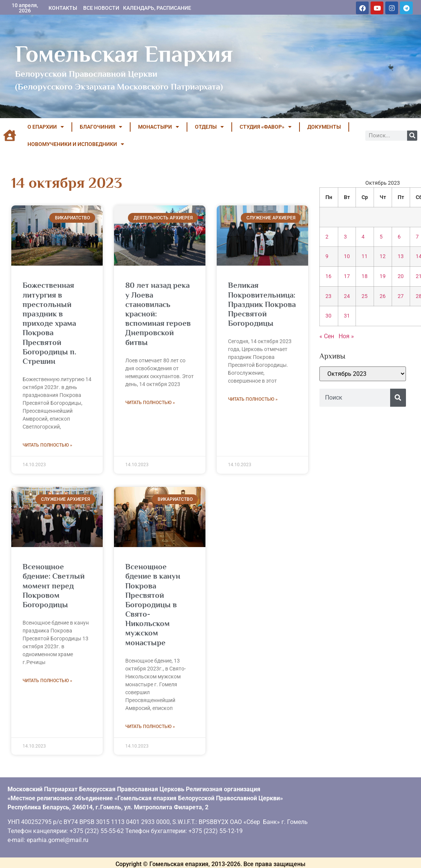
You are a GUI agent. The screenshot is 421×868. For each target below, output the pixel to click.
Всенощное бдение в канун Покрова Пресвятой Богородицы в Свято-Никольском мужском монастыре (153, 605)
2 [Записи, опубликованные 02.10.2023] (327, 237)
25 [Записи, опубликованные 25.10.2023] (365, 296)
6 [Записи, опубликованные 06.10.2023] (399, 237)
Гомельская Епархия (124, 54)
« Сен (327, 336)
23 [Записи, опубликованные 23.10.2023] (328, 296)
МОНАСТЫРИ (159, 127)
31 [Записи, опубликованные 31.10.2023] (347, 316)
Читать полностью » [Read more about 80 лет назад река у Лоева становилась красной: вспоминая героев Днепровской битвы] (150, 403)
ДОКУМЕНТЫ (324, 127)
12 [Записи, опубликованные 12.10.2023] (383, 256)
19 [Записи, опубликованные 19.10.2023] (383, 276)
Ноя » (346, 336)
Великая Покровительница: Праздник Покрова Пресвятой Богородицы (262, 304)
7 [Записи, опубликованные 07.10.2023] (417, 237)
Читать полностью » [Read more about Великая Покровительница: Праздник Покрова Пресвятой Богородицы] (253, 399)
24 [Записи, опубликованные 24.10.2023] (347, 296)
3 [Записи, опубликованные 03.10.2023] (345, 237)
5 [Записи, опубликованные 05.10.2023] (381, 237)
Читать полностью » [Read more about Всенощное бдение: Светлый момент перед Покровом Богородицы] (47, 681)
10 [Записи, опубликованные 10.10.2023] (347, 256)
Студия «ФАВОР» (266, 127)
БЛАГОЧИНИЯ (101, 127)
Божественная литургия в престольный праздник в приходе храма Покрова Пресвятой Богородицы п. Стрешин (49, 323)
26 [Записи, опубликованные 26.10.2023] (383, 296)
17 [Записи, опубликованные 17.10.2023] (347, 276)
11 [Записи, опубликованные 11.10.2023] (365, 256)
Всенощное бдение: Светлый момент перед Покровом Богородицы (54, 586)
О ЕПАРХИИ (46, 127)
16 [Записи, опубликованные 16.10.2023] (328, 276)
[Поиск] (412, 136)
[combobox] (355, 398)
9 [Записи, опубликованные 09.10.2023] (327, 256)
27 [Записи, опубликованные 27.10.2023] (401, 296)
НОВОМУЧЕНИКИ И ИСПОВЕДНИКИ (76, 144)
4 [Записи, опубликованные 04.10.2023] (363, 237)
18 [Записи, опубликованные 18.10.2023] (365, 276)
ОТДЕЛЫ (209, 127)
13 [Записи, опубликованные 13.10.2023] (401, 256)
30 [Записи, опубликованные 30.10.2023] (328, 316)
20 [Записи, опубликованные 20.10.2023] (401, 276)
